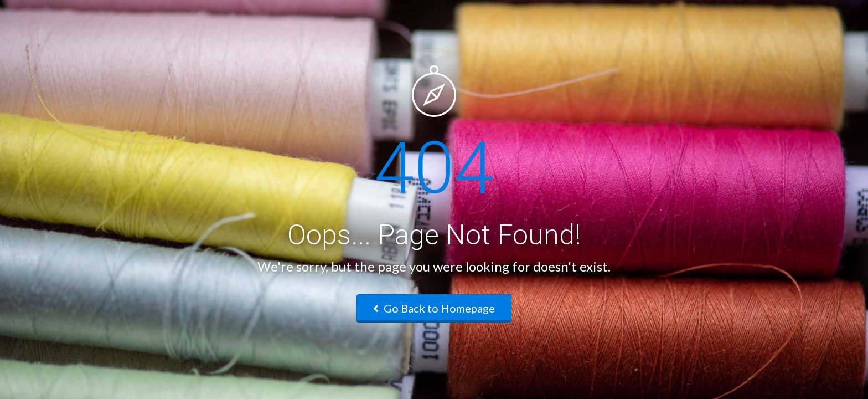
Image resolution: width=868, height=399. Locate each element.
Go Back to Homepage (434, 308)
